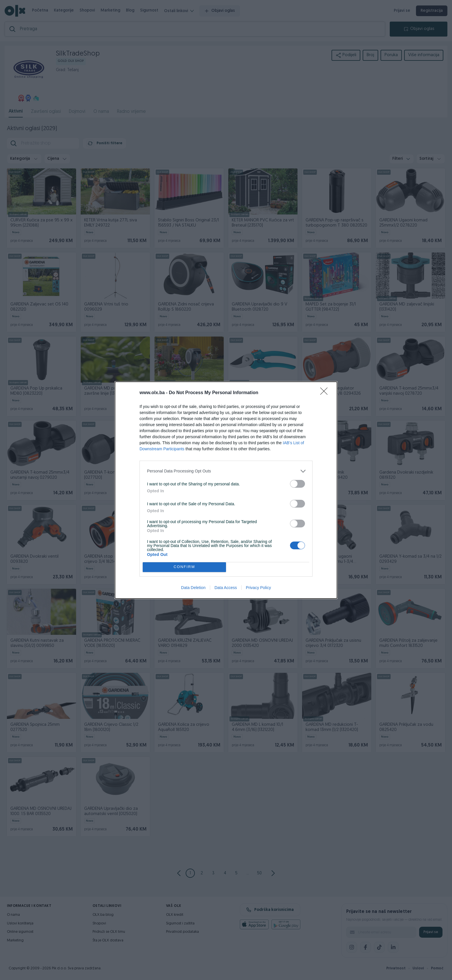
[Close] (326, 393)
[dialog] (226, 490)
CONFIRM (184, 567)
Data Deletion (193, 588)
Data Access (226, 588)
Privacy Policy (258, 588)
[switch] (297, 484)
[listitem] (226, 471)
